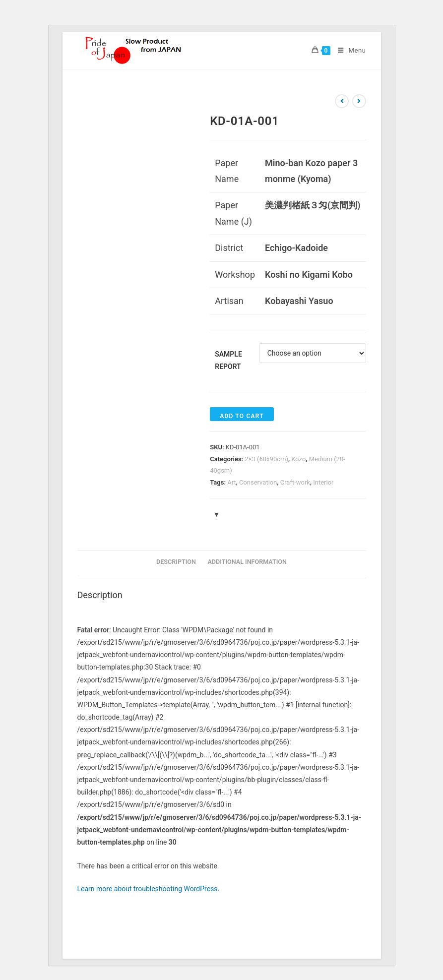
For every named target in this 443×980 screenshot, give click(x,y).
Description (176, 562)
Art (231, 482)
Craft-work (295, 482)
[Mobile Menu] (348, 51)
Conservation (258, 482)
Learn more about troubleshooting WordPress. (149, 889)
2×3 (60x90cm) (266, 459)
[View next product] (359, 101)
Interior (323, 482)
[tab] (176, 562)
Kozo (298, 459)
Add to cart (242, 416)
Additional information (247, 562)
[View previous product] (342, 101)
